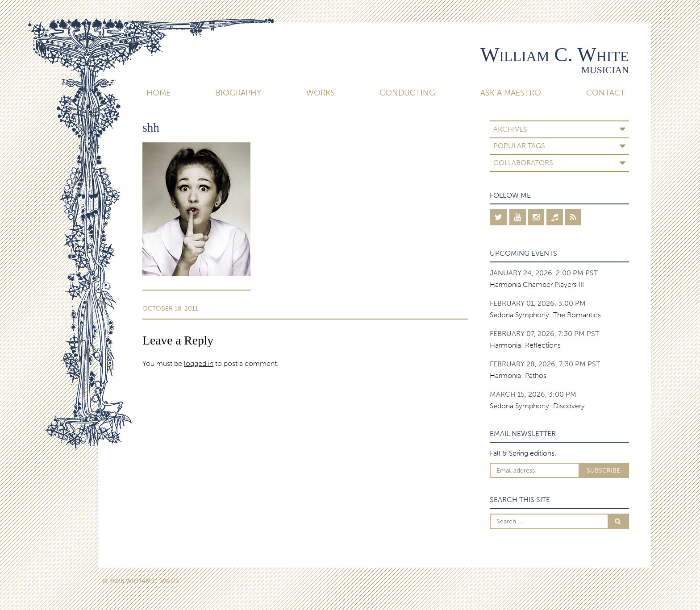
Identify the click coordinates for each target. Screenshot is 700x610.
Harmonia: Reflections (525, 345)
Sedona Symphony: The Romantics (545, 315)
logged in (199, 363)
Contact (606, 93)
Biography (238, 93)
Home (158, 93)
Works (321, 93)
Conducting (407, 93)
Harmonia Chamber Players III (537, 284)
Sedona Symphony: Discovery (537, 406)
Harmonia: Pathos (518, 376)
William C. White (555, 54)
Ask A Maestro (511, 93)
